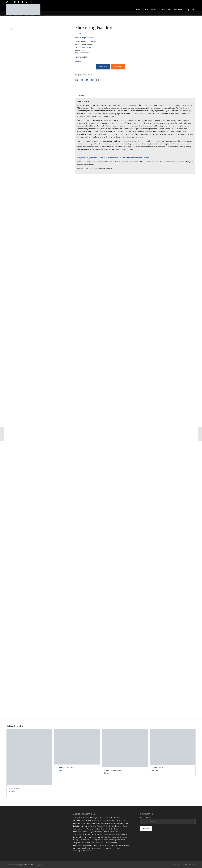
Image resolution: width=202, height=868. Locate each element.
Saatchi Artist (99, 845)
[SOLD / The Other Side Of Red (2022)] (2, 434)
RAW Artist (92, 820)
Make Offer (118, 67)
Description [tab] (82, 96)
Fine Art (115, 820)
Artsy (75, 818)
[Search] (193, 10)
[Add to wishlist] (82, 57)
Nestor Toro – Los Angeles (89, 169)
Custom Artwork (101, 829)
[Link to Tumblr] (23, 2)
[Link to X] (15, 2)
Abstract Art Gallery (89, 823)
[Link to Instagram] (7, 2)
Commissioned (79, 845)
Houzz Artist (85, 840)
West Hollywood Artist (87, 818)
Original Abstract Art (86, 834)
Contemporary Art (80, 832)
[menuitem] (137, 10)
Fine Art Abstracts (103, 818)
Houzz (79, 820)
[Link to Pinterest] (19, 2)
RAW (106, 832)
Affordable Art (98, 843)
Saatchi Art (117, 837)
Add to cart (103, 67)
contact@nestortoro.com (83, 851)
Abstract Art (113, 829)
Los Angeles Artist (80, 837)
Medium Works (87, 75)
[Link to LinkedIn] (27, 2)
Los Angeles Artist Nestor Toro (100, 837)
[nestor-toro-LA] (23, 10)
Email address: (146, 818)
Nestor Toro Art (115, 826)
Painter (120, 823)
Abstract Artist (102, 826)
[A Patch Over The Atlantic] (200, 434)
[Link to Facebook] (11, 2)
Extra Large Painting (88, 826)
